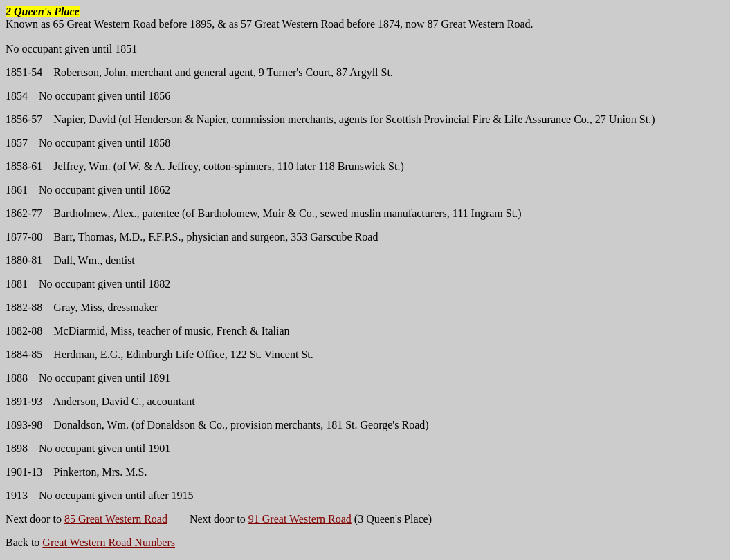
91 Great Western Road (300, 519)
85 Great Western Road (116, 519)
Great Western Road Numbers (109, 542)
